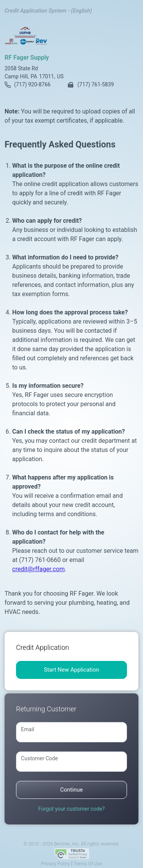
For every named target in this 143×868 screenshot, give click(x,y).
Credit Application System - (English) (48, 11)
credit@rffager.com (39, 569)
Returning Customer (46, 709)
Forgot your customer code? (71, 809)
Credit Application (43, 647)
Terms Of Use (88, 864)
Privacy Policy (55, 864)
